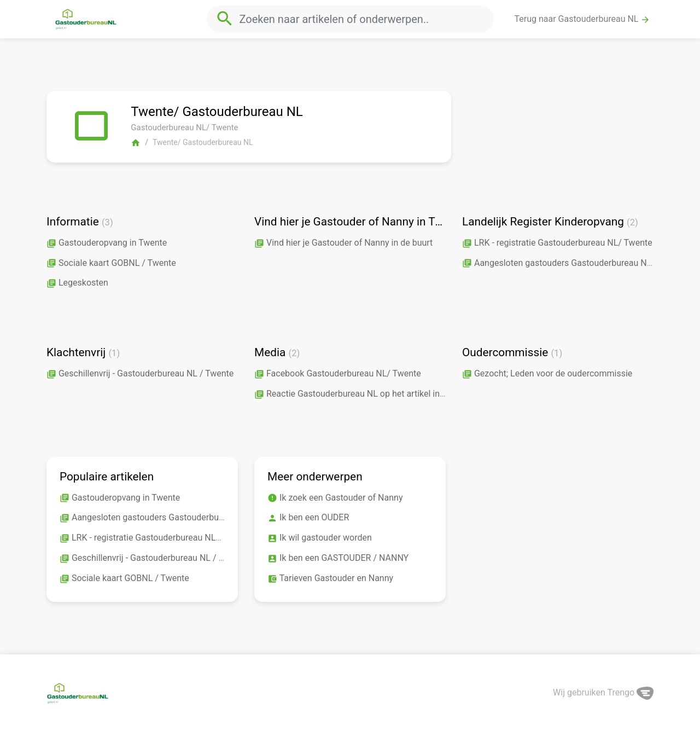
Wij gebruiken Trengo (603, 692)
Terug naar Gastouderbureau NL (583, 19)
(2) (632, 222)
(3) (107, 222)
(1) (114, 353)
